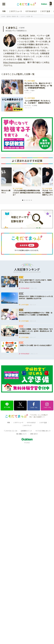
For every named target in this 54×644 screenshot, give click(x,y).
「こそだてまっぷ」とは (10, 431)
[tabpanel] (27, 182)
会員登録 (27, 245)
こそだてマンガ (27, 425)
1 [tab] (23, 200)
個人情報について (21, 434)
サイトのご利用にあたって (43, 431)
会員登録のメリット (26, 431)
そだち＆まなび (31, 11)
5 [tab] (30, 200)
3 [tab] (26, 200)
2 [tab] (24, 200)
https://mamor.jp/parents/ (14, 62)
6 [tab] (31, 200)
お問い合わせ (34, 434)
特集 (4, 11)
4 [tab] (28, 200)
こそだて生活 (45, 11)
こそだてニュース (15, 11)
